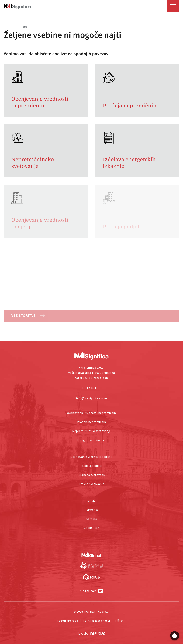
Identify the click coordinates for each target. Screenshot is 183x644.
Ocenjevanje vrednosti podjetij (91, 457)
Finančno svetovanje (91, 475)
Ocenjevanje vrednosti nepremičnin (91, 413)
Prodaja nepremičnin (91, 422)
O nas (91, 501)
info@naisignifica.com (91, 398)
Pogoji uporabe (67, 621)
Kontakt (92, 519)
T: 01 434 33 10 (91, 388)
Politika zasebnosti (96, 621)
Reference (91, 510)
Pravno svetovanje (91, 484)
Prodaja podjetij (92, 466)
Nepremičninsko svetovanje (91, 431)
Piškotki (120, 621)
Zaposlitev (91, 528)
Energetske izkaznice (92, 440)
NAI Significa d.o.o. (97, 612)
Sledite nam (88, 591)
